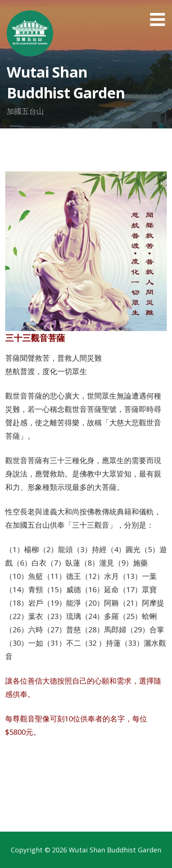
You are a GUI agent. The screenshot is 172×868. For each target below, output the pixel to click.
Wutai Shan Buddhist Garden (66, 82)
